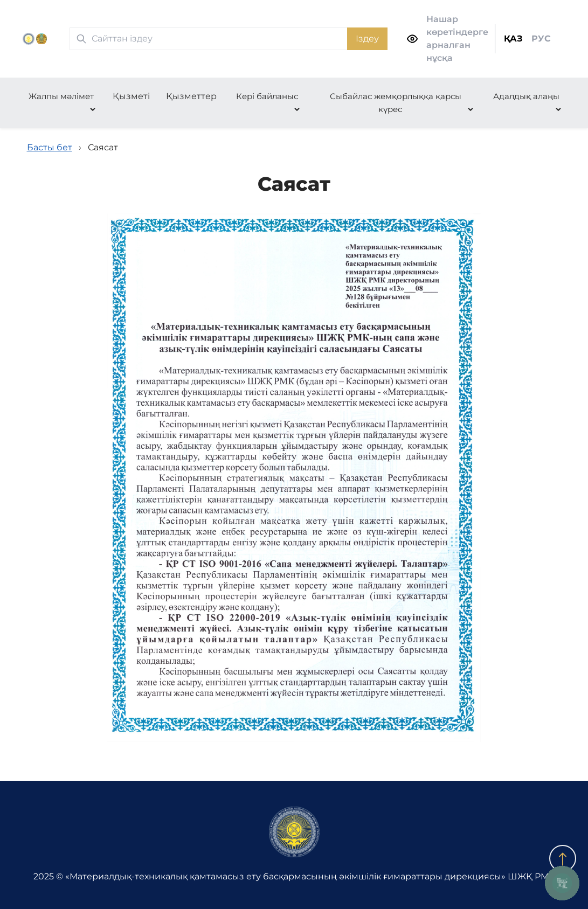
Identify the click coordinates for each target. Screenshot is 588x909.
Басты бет (50, 147)
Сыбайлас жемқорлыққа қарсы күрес (396, 103)
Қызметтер (191, 96)
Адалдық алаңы (526, 96)
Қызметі (131, 96)
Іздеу (367, 39)
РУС (541, 39)
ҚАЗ (513, 39)
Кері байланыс (267, 96)
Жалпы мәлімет (61, 96)
